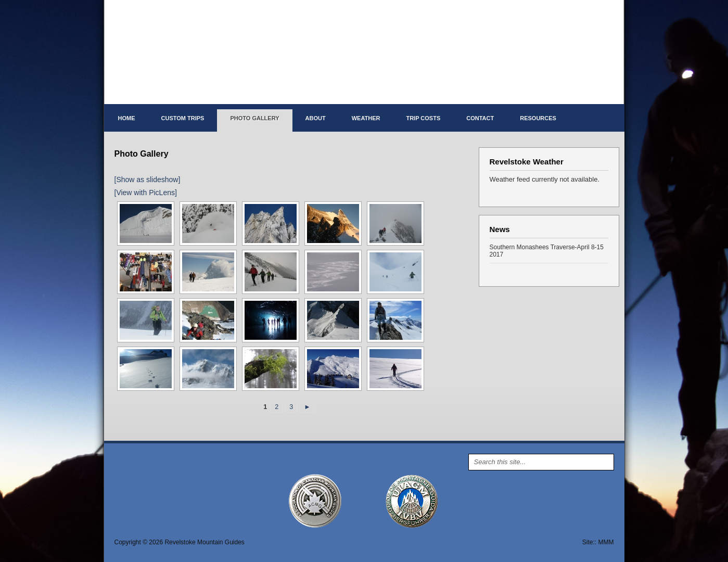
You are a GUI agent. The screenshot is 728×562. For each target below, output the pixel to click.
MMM (606, 542)
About (316, 118)
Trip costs (423, 118)
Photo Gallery (254, 118)
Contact (480, 118)
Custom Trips (183, 118)
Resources (538, 118)
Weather (366, 118)
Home (127, 118)
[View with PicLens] (146, 193)
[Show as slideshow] (148, 180)
